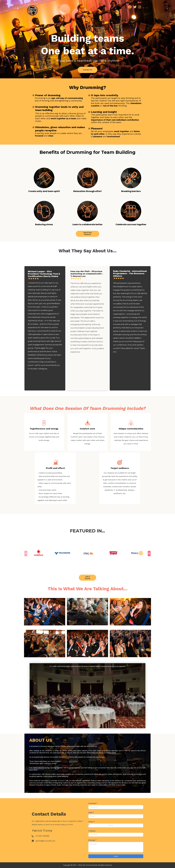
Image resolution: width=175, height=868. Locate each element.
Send (116, 856)
